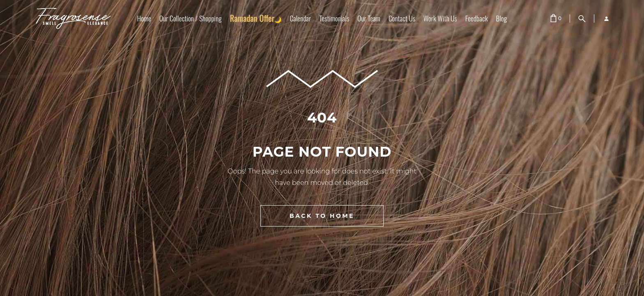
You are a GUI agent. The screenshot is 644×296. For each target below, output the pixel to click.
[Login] (603, 18)
